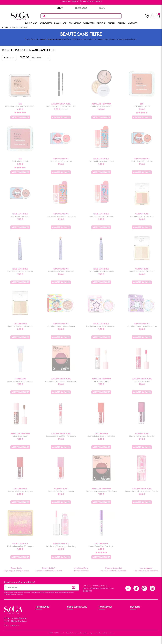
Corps (38, 622)
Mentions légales (138, 613)
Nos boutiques (74, 616)
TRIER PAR (25, 57)
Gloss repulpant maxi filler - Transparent (61, 436)
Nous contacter (12, 625)
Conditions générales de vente (144, 616)
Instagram (144, 588)
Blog (69, 622)
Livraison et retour (107, 613)
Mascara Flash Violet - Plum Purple (101, 546)
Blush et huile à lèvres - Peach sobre (101, 436)
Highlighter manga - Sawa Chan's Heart (101, 326)
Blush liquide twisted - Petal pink (101, 271)
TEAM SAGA (81, 8)
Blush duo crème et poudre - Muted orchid (61, 381)
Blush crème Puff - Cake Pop (61, 161)
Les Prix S (72, 619)
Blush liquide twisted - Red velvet (20, 271)
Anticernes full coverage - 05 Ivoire (20, 381)
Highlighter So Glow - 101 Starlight (142, 271)
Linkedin (152, 588)
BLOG (102, 8)
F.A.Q (101, 619)
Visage (39, 619)
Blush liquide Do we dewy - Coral (101, 161)
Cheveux (40, 625)
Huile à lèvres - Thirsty (101, 381)
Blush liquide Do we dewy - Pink (101, 216)
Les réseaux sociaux (76, 625)
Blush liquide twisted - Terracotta (61, 271)
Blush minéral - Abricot (142, 106)
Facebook (128, 588)
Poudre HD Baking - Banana (101, 106)
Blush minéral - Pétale (20, 161)
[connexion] (152, 16)
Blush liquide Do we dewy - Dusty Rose (61, 216)
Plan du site (136, 625)
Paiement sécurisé (107, 616)
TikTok (136, 588)
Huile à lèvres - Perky (142, 381)
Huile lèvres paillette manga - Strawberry (61, 546)
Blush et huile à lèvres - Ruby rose (20, 491)
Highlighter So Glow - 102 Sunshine (20, 326)
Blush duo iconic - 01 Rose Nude (142, 216)
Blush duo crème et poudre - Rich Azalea (101, 491)
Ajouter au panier (20, 117)
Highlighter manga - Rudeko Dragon (61, 326)
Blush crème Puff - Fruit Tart (142, 161)
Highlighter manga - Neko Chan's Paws (142, 326)
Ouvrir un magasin (76, 613)
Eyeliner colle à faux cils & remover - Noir (61, 106)
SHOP (60, 8)
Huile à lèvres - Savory (20, 436)
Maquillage (41, 616)
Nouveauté (41, 613)
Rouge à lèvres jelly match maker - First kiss (142, 491)
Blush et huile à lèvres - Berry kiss (142, 436)
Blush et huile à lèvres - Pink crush (61, 491)
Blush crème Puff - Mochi (20, 216)
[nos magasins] (147, 16)
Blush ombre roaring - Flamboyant (20, 546)
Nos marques (42, 628)
